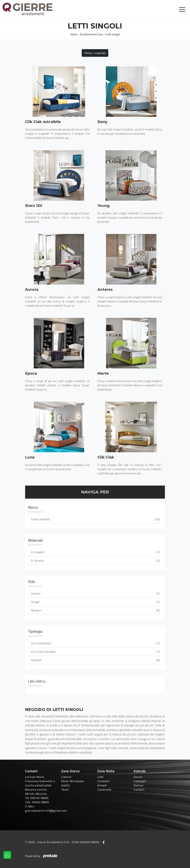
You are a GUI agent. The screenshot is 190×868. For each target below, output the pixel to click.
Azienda (140, 771)
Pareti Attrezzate (73, 781)
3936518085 (40, 802)
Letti (101, 777)
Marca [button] (33, 507)
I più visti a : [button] (37, 681)
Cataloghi (140, 781)
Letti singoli (113, 34)
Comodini (104, 781)
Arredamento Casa (91, 34)
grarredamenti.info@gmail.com (46, 811)
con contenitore (95, 643)
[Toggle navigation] (182, 9)
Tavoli (65, 789)
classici (95, 593)
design (95, 602)
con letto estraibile (95, 652)
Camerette (104, 789)
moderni (95, 610)
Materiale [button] (35, 540)
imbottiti (95, 660)
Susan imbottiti (95, 519)
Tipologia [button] (35, 631)
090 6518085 (40, 798)
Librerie (66, 777)
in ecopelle (95, 552)
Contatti (139, 789)
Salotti (66, 785)
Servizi (138, 777)
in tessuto (95, 561)
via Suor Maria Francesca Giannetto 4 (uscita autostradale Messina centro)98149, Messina (40, 785)
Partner (139, 785)
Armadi (102, 785)
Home (74, 34)
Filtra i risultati (95, 53)
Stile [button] (32, 582)
